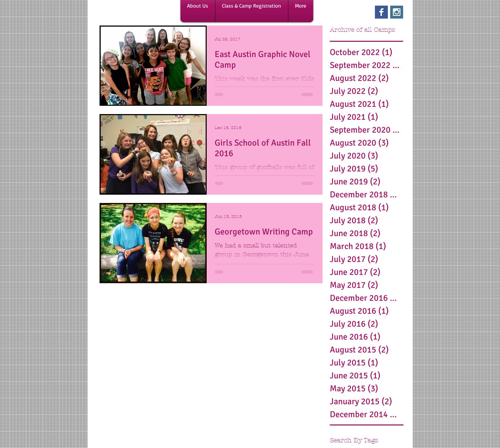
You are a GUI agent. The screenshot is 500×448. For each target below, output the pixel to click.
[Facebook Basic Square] (381, 12)
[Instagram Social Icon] (397, 12)
